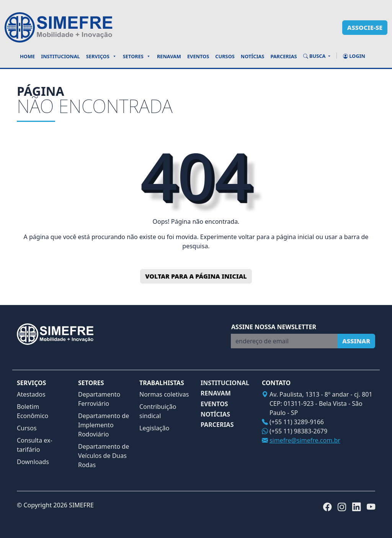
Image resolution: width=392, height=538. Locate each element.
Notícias (253, 56)
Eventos (198, 56)
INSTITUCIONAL (225, 383)
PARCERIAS (217, 425)
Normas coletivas (164, 394)
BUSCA (315, 56)
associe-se (365, 28)
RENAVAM (216, 393)
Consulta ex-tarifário (35, 445)
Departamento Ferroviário (99, 399)
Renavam (169, 56)
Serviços (101, 56)
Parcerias (283, 56)
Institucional (60, 56)
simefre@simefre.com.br (305, 440)
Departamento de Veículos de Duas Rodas (104, 456)
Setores (137, 56)
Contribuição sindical (158, 411)
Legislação (154, 428)
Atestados (31, 394)
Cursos (225, 56)
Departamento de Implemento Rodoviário (104, 425)
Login (354, 56)
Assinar (356, 341)
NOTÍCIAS (215, 414)
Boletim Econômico (33, 411)
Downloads (33, 462)
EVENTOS (214, 404)
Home (27, 56)
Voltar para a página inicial (196, 276)
